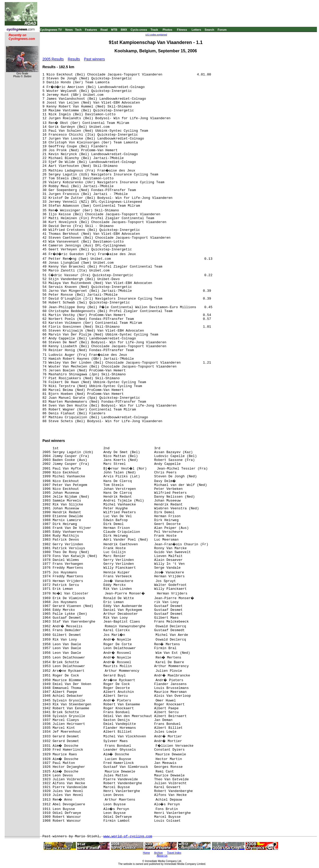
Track (154, 30)
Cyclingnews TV (51, 30)
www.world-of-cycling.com (128, 836)
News (69, 30)
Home (146, 853)
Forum (222, 30)
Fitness (182, 30)
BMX (124, 30)
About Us (162, 856)
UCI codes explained (156, 35)
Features (91, 30)
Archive (158, 853)
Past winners (95, 59)
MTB (114, 30)
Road (104, 30)
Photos (167, 30)
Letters (196, 30)
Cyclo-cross (139, 30)
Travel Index (174, 853)
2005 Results (53, 59)
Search (209, 30)
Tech (78, 30)
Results (74, 59)
